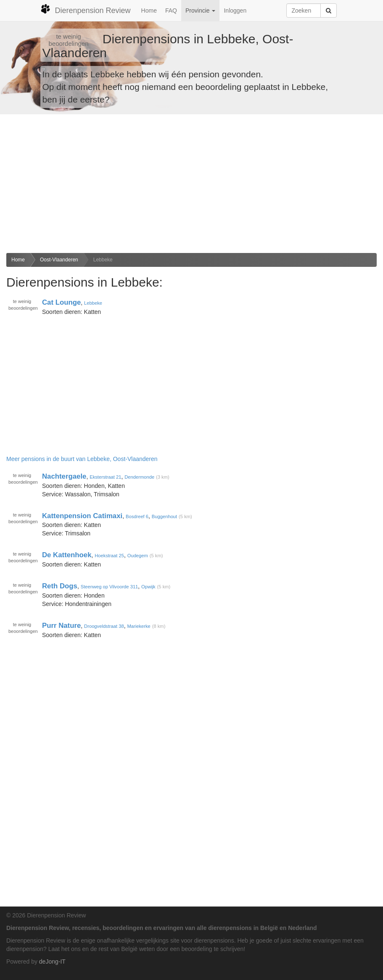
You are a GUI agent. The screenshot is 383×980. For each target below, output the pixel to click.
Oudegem (138, 556)
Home (149, 11)
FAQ (171, 11)
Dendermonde (139, 477)
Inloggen (235, 11)
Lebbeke (103, 260)
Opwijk (148, 587)
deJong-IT (52, 962)
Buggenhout (164, 516)
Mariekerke (139, 626)
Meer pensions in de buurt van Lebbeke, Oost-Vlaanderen (82, 459)
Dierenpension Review (86, 9)
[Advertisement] (191, 184)
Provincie (200, 11)
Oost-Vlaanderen (59, 260)
